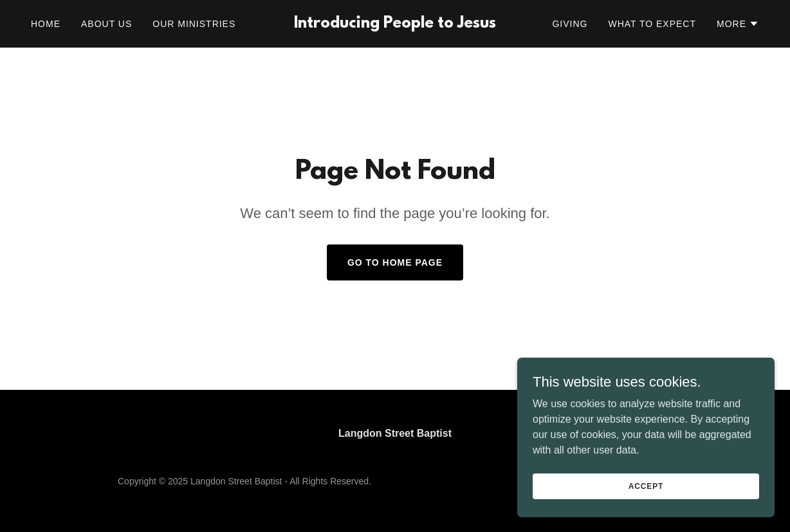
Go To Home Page (395, 262)
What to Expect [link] (652, 24)
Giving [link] (570, 24)
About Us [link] (106, 24)
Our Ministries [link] (194, 24)
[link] (395, 24)
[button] (738, 24)
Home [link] (46, 24)
